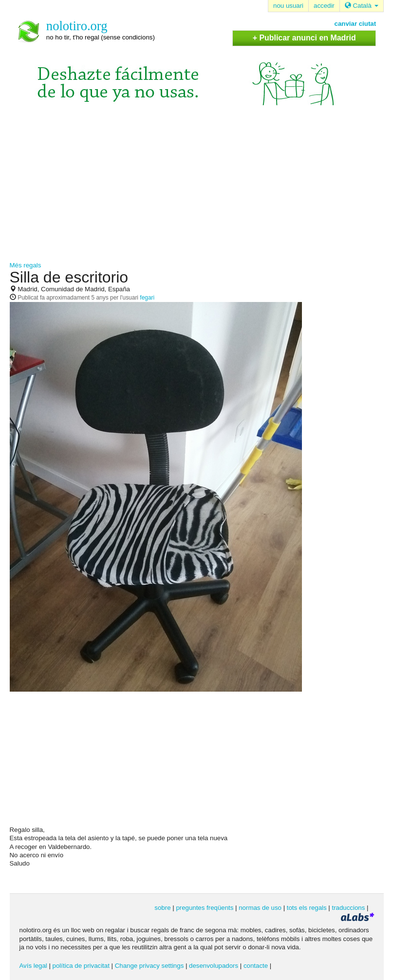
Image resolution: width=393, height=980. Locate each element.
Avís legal (33, 966)
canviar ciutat (356, 24)
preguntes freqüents (205, 908)
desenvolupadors (214, 966)
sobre (162, 908)
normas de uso (260, 908)
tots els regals (307, 908)
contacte (256, 966)
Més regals (26, 265)
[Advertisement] (197, 188)
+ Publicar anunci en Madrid (304, 38)
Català (362, 6)
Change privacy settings (150, 966)
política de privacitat (81, 966)
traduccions (348, 908)
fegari (147, 298)
